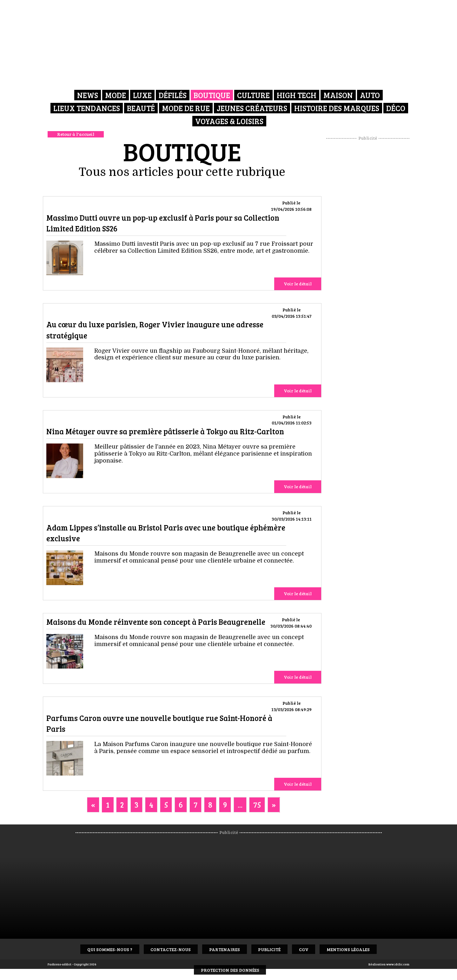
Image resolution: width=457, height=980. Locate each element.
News (88, 95)
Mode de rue (186, 108)
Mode (116, 95)
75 (257, 805)
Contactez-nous (169, 949)
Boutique (212, 95)
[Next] (274, 805)
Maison (338, 95)
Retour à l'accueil (76, 134)
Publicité (270, 949)
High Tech (297, 95)
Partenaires (224, 949)
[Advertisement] (368, 237)
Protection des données (230, 970)
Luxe (142, 95)
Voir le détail (298, 284)
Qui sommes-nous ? (106, 949)
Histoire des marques (337, 108)
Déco (396, 108)
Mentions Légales (352, 949)
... (240, 805)
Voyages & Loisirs (229, 120)
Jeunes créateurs (252, 108)
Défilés (173, 95)
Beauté (141, 108)
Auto (370, 95)
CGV (306, 949)
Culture (253, 95)
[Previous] (93, 805)
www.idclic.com (398, 964)
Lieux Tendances (87, 108)
